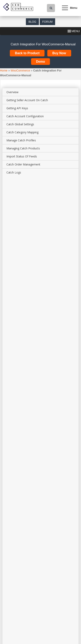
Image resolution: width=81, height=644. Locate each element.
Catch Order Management (23, 164)
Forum (47, 22)
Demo (40, 62)
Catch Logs (14, 172)
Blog (32, 22)
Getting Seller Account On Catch (27, 100)
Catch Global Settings (20, 124)
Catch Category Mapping (22, 132)
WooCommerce (20, 70)
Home (4, 70)
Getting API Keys (17, 108)
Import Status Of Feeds (22, 156)
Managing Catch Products (23, 148)
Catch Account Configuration (25, 116)
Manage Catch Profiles (21, 140)
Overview (12, 92)
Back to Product (27, 53)
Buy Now (59, 53)
